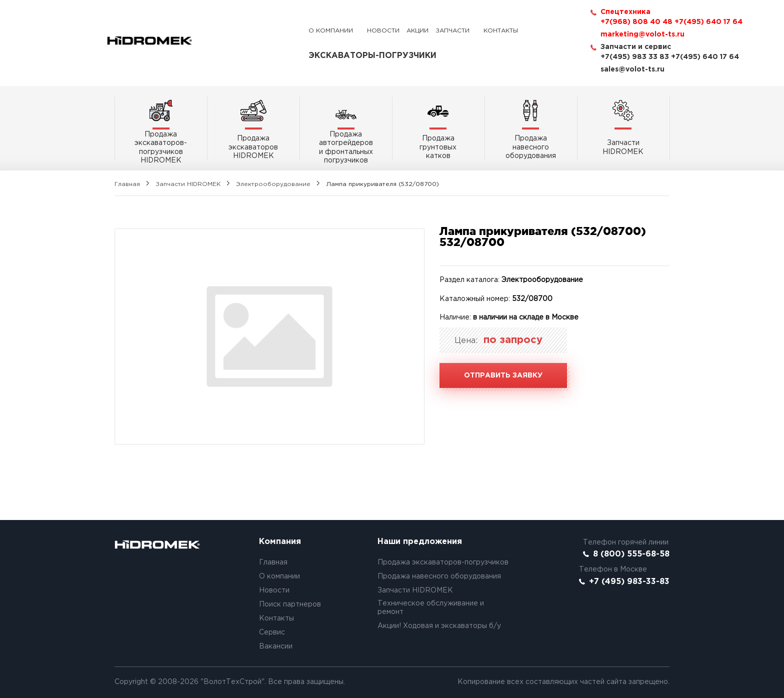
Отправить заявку (503, 375)
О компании (331, 31)
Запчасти (452, 31)
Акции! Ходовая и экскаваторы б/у (439, 626)
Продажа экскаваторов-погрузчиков (443, 562)
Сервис (272, 632)
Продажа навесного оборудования (439, 576)
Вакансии (276, 646)
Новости (383, 31)
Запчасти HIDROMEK (188, 184)
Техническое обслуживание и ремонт (431, 608)
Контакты (501, 31)
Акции (417, 31)
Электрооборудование (273, 184)
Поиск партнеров (290, 604)
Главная (127, 184)
